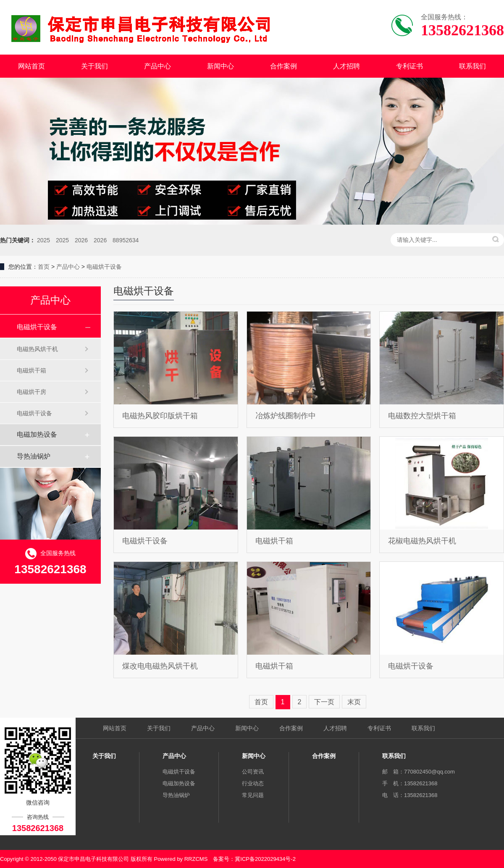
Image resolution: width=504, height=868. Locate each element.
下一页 (324, 702)
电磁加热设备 (37, 434)
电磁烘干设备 (104, 267)
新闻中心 (220, 66)
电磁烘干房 (31, 392)
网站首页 (31, 66)
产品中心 (157, 66)
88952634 (126, 240)
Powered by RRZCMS (180, 859)
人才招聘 (346, 66)
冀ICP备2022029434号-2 (265, 859)
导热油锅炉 (34, 456)
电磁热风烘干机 (37, 349)
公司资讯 (253, 772)
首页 (44, 267)
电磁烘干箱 (31, 370)
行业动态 (253, 783)
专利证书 (409, 66)
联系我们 (472, 66)
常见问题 (253, 795)
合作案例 (283, 66)
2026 (81, 240)
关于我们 (94, 66)
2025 (43, 240)
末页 (354, 702)
